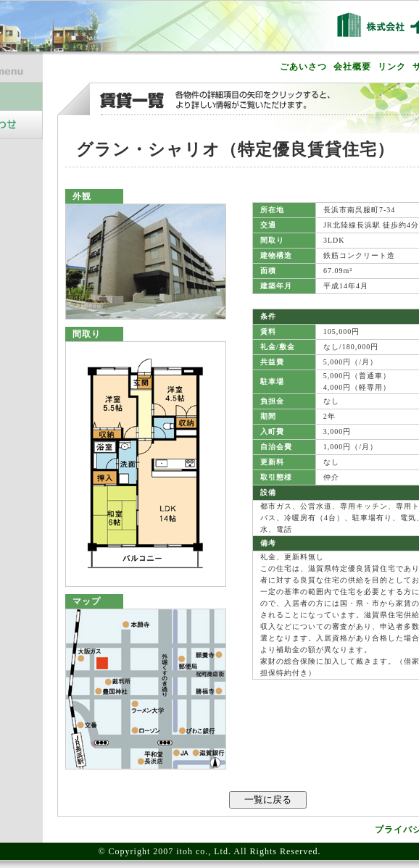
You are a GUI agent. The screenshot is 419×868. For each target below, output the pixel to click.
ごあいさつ (303, 67)
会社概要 (352, 67)
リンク (392, 67)
